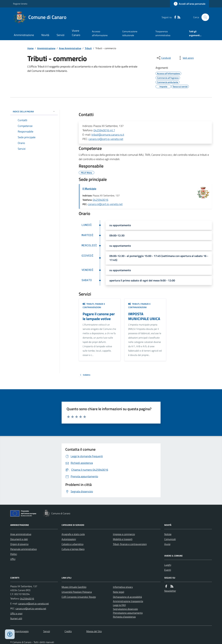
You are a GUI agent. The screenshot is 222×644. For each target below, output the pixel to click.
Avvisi (167, 544)
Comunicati (170, 539)
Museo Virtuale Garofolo (74, 587)
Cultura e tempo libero (73, 549)
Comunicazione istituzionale (130, 33)
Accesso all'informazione (100, 33)
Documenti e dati (19, 539)
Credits (68, 631)
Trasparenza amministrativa (163, 33)
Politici (14, 554)
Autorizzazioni (69, 539)
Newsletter (170, 591)
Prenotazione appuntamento (128, 613)
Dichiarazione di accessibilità (127, 597)
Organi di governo (19, 544)
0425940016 (100, 200)
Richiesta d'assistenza (124, 617)
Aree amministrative (21, 534)
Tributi (88, 48)
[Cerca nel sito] (204, 17)
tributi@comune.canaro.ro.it (108, 135)
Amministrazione (24, 35)
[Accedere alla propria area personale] (190, 4)
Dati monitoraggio (19, 631)
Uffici (13, 559)
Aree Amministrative (70, 48)
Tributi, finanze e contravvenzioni (94, 306)
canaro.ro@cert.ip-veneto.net (106, 139)
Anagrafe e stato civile (73, 534)
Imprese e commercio (124, 534)
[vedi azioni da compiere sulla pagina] (186, 58)
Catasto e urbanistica (72, 544)
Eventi (168, 570)
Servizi (61, 35)
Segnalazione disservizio (125, 609)
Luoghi (168, 565)
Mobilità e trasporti (123, 539)
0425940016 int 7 (104, 130)
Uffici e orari (16, 613)
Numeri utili (16, 618)
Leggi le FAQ (119, 605)
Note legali (119, 592)
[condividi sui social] (164, 58)
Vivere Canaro (76, 33)
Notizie (168, 534)
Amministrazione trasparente (128, 601)
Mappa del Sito (94, 631)
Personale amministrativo (23, 549)
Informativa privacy (123, 587)
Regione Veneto (20, 4)
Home (30, 48)
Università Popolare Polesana (77, 592)
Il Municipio (89, 189)
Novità (45, 35)
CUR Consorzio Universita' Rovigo (79, 597)
